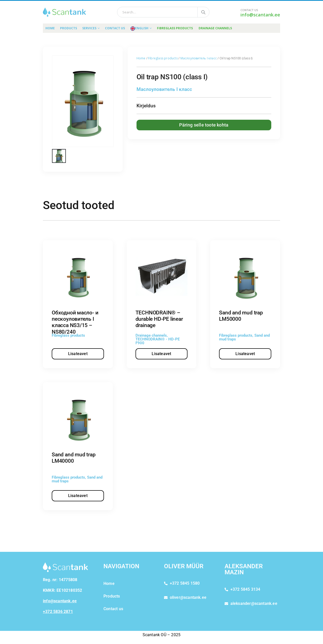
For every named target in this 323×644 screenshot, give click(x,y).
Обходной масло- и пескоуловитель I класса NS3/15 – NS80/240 (75, 322)
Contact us (115, 28)
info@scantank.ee (260, 15)
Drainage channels (151, 335)
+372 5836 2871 (58, 612)
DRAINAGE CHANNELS (215, 28)
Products (69, 28)
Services (89, 28)
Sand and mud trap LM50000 (241, 316)
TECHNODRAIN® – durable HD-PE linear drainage (159, 319)
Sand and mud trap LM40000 (74, 458)
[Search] (203, 12)
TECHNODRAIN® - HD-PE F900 (158, 341)
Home (50, 28)
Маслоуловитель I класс (199, 58)
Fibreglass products (163, 58)
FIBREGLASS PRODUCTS (175, 28)
